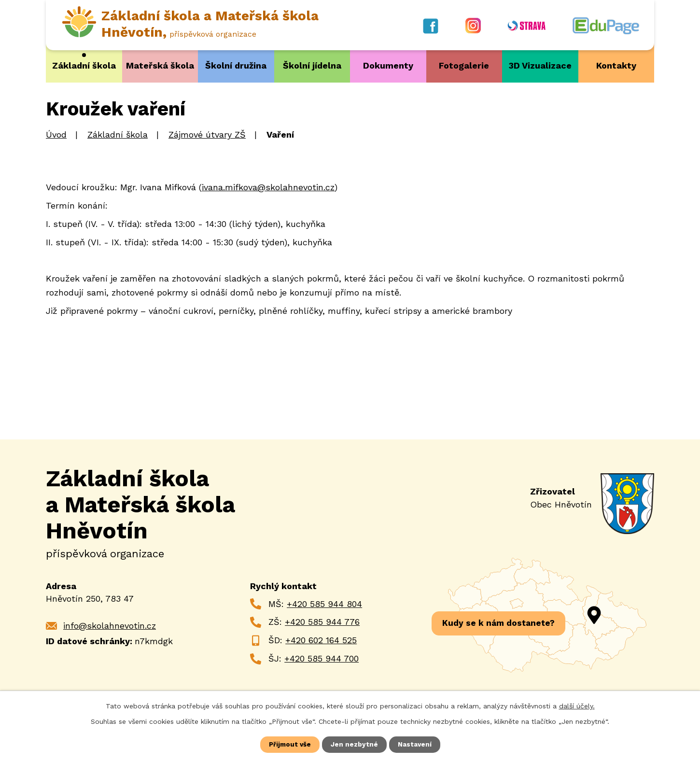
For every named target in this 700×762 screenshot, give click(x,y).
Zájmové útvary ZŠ (207, 134)
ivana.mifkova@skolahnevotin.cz (268, 187)
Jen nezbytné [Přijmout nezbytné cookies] (355, 744)
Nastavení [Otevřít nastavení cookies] (415, 744)
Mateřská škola (160, 65)
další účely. (577, 706)
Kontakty (616, 65)
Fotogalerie (464, 65)
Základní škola (84, 65)
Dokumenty (388, 65)
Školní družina (236, 65)
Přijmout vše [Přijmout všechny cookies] (290, 744)
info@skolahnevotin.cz (110, 625)
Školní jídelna (312, 65)
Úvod (56, 134)
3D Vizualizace (540, 65)
